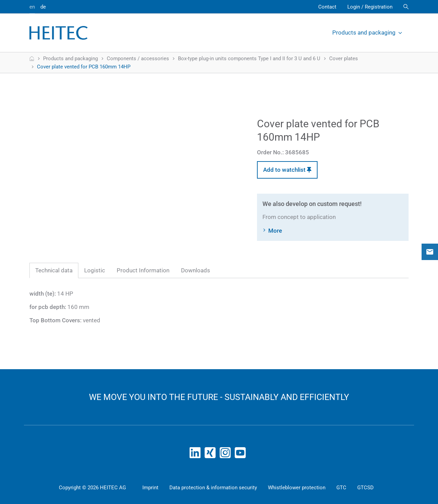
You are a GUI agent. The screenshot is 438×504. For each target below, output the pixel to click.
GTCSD (365, 488)
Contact (327, 7)
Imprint (150, 488)
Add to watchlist (287, 170)
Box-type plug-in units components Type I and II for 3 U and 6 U (249, 59)
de (43, 7)
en (32, 7)
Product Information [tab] (143, 270)
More (275, 231)
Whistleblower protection (297, 488)
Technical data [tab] (54, 270)
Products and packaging (368, 33)
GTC (341, 488)
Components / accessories (138, 59)
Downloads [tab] (196, 270)
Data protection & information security (213, 488)
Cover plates (344, 59)
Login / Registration (370, 7)
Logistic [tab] (95, 270)
